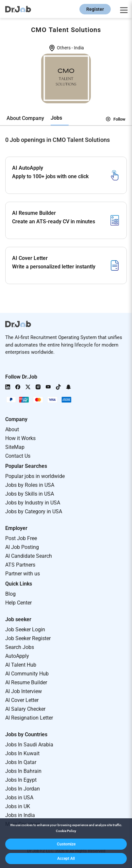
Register (95, 9)
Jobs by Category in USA (34, 511)
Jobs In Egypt (21, 780)
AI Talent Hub (21, 665)
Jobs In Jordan (23, 789)
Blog (10, 594)
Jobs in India (20, 815)
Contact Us (18, 456)
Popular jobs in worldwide (35, 476)
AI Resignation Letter (29, 718)
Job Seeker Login (25, 630)
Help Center (18, 603)
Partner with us (23, 574)
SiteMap (15, 447)
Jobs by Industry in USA (33, 503)
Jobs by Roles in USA (30, 485)
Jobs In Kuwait (22, 753)
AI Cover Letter (22, 700)
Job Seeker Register (28, 638)
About (12, 429)
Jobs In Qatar (21, 762)
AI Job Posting (22, 547)
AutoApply (17, 656)
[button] (66, 844)
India (79, 48)
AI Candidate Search (29, 556)
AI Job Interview (24, 691)
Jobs (56, 118)
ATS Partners (20, 565)
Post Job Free (21, 538)
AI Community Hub (27, 674)
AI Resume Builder (26, 682)
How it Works (20, 438)
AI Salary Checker (25, 709)
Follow (115, 119)
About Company (25, 118)
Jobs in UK (18, 806)
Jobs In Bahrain (23, 771)
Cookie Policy (66, 831)
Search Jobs (20, 647)
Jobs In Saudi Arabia (29, 745)
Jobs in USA (19, 798)
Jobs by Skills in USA (30, 494)
